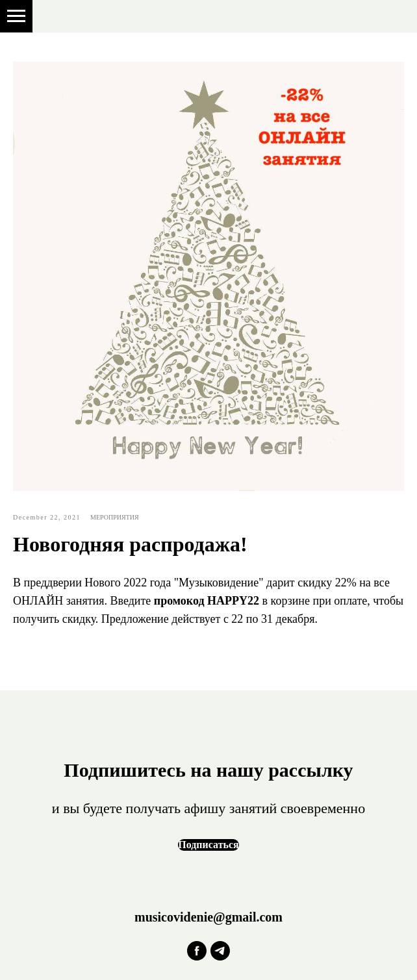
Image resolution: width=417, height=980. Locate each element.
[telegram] (220, 951)
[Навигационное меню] (16, 16)
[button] (208, 845)
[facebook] (197, 951)
